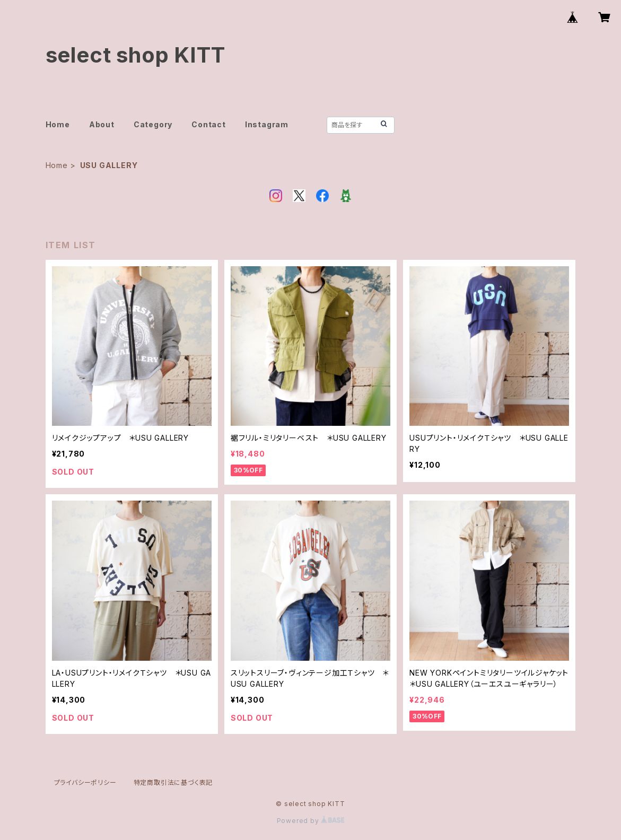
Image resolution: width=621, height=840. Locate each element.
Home (58, 124)
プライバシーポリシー (85, 782)
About (102, 124)
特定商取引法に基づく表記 (173, 782)
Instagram (267, 124)
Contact (209, 124)
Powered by (311, 821)
